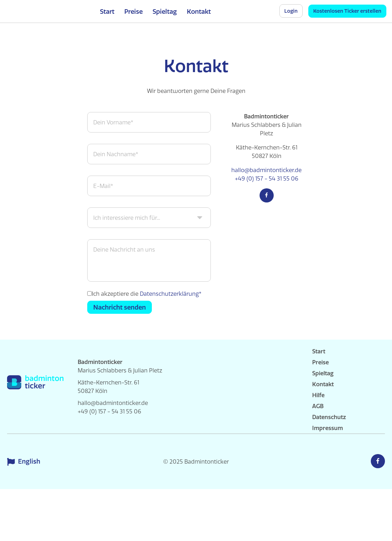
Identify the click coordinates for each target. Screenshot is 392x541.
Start (107, 11)
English (24, 461)
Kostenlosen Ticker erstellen (347, 11)
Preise (133, 11)
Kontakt (199, 11)
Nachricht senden (120, 307)
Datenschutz (329, 417)
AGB (318, 406)
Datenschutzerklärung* (171, 294)
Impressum (328, 428)
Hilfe (318, 395)
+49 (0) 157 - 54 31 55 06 (267, 178)
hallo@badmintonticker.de (266, 170)
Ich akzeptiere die (147, 294)
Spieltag (165, 11)
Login (291, 11)
